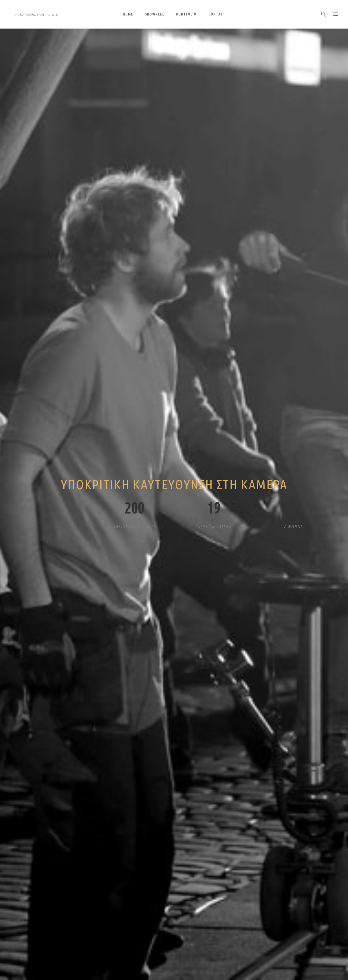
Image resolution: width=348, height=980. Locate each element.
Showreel (155, 14)
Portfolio (186, 14)
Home (128, 14)
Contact (217, 14)
